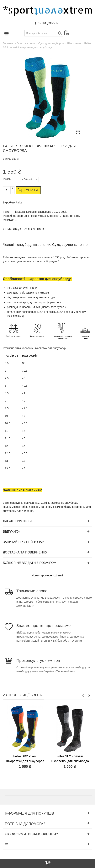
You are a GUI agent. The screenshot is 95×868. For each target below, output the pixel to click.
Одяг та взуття (26, 43)
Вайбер (57, 641)
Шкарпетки (74, 43)
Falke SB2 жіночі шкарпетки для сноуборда (25, 758)
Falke (19, 202)
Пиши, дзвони (46, 23)
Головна (8, 43)
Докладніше (24, 606)
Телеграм (76, 641)
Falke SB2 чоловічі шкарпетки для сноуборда (70, 758)
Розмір (7, 179)
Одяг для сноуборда (51, 43)
